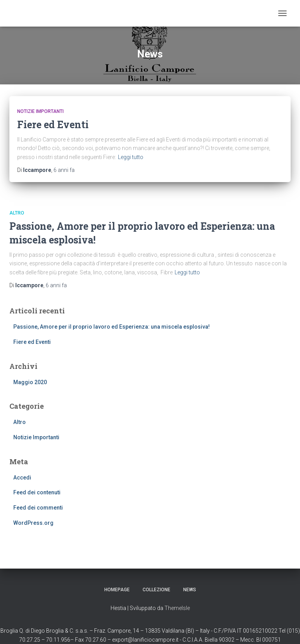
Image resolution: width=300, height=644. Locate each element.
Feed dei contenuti (37, 492)
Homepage (117, 590)
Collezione (156, 590)
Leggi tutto (131, 157)
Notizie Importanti (40, 111)
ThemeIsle (177, 608)
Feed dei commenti (38, 508)
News (190, 590)
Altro (17, 213)
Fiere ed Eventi (53, 124)
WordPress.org (33, 523)
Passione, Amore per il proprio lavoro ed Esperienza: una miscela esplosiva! (112, 327)
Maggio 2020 (30, 382)
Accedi (22, 478)
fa (64, 170)
